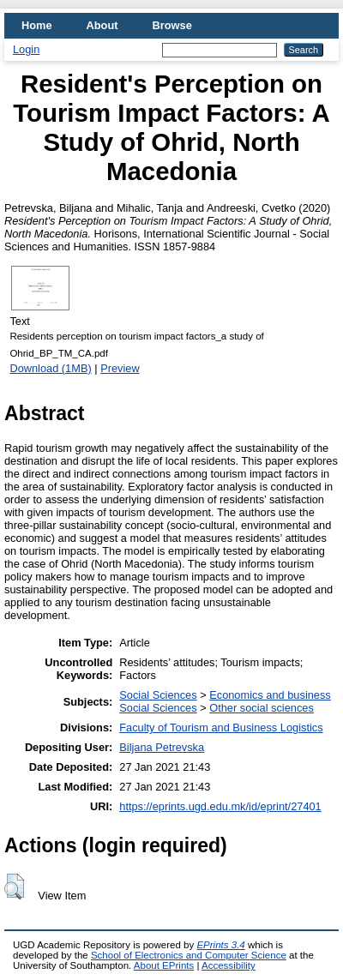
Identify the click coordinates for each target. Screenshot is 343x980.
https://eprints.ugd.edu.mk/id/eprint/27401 (220, 806)
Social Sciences (158, 695)
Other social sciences (262, 708)
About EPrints (164, 965)
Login (26, 49)
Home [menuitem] (37, 25)
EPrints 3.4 (220, 945)
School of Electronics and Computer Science (189, 955)
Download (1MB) (50, 368)
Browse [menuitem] (172, 25)
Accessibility (229, 965)
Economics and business (270, 695)
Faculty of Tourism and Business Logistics (221, 727)
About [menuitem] (102, 25)
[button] (14, 887)
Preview (120, 368)
